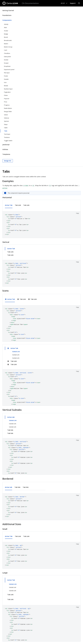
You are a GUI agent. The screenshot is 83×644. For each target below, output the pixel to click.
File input (7, 73)
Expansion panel (9, 69)
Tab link (10, 430)
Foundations (7, 15)
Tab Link (18, 205)
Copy (77, 213)
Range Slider (8, 111)
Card (6, 50)
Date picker (8, 57)
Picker (6, 95)
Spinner (6, 121)
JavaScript (6, 145)
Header (6, 79)
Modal (6, 86)
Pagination (7, 92)
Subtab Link (16, 352)
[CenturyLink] (11, 3)
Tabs (6, 131)
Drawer (6, 63)
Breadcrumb (8, 40)
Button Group (8, 47)
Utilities (5, 149)
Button (6, 44)
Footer (6, 76)
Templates (6, 154)
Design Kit (8, 161)
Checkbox (7, 53)
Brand (6, 37)
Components (7, 20)
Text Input (7, 134)
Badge (6, 34)
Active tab (11, 417)
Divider (6, 60)
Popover (7, 99)
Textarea (7, 137)
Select (6, 115)
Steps (6, 124)
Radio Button (8, 108)
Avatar (6, 31)
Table (6, 128)
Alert (5, 27)
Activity (6, 24)
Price (6, 102)
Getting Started (8, 10)
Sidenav (7, 118)
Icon (5, 82)
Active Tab (9, 205)
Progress (7, 105)
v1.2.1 (63, 3)
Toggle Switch (8, 141)
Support (73, 3)
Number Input (8, 89)
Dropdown (7, 66)
